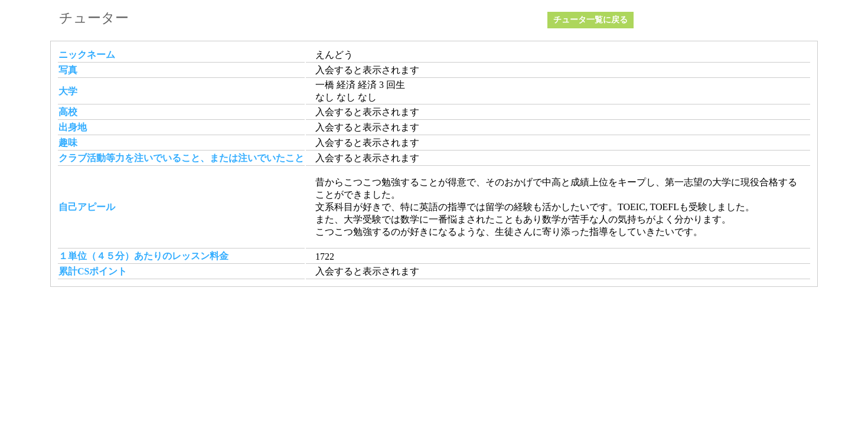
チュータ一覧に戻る (590, 20)
